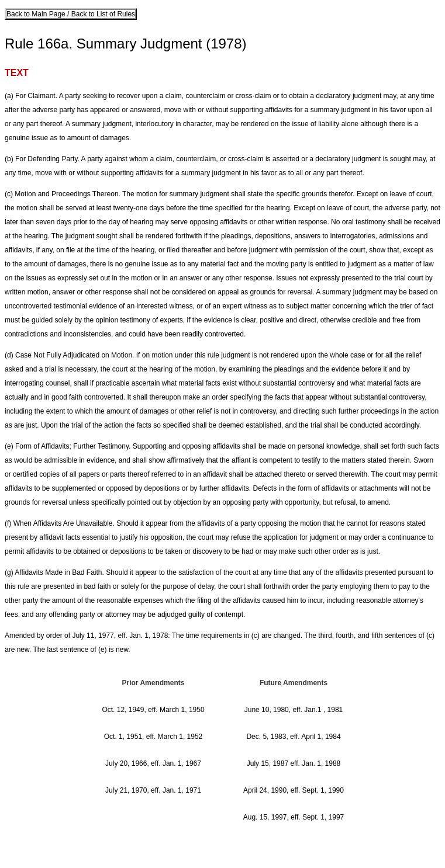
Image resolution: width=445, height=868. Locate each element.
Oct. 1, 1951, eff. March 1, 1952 (153, 737)
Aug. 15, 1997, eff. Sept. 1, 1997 (294, 817)
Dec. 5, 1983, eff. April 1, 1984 (293, 737)
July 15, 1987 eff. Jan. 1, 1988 (294, 763)
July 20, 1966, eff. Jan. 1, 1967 (153, 763)
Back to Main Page (37, 14)
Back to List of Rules (102, 14)
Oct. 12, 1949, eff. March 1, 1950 (153, 710)
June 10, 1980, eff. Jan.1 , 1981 (294, 710)
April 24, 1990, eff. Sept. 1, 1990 (294, 790)
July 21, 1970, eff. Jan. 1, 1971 (153, 790)
